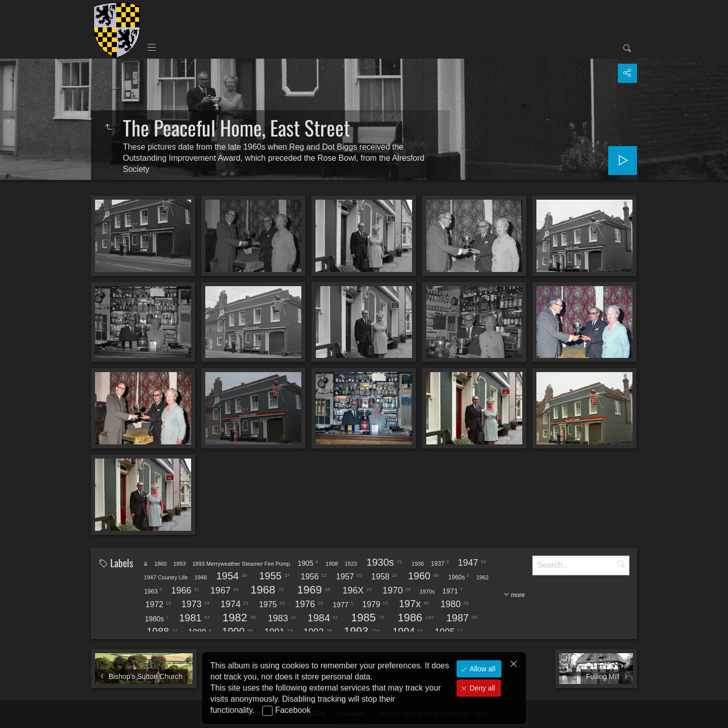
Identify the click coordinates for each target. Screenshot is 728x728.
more (518, 595)
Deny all (481, 688)
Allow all (482, 669)
